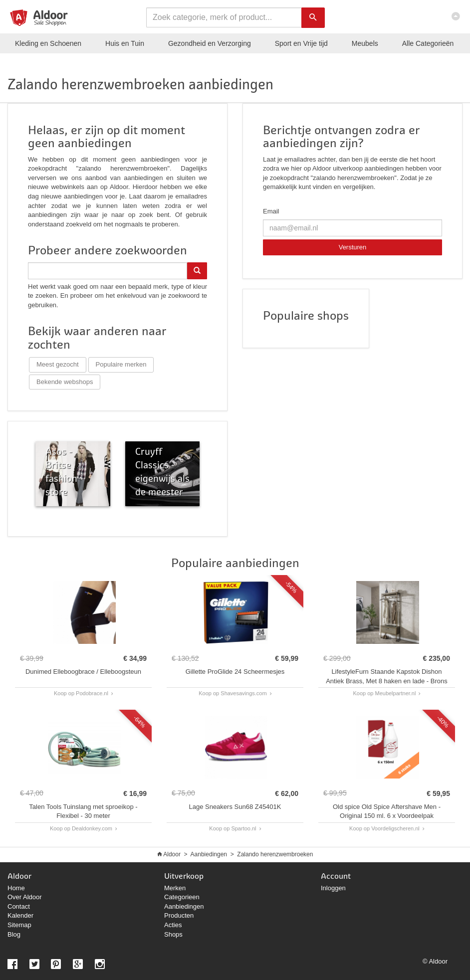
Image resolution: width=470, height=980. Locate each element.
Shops (173, 934)
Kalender (20, 915)
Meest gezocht (58, 364)
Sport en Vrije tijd (301, 43)
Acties (173, 925)
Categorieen (182, 897)
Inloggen (333, 888)
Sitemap (19, 925)
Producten (179, 915)
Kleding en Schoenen (48, 43)
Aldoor (172, 854)
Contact (19, 906)
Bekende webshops (65, 382)
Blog (14, 934)
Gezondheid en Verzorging (210, 43)
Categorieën (428, 43)
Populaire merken (121, 364)
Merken (175, 888)
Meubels (365, 43)
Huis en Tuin (125, 43)
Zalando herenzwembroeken (275, 854)
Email (271, 211)
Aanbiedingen (209, 854)
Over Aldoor (25, 897)
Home (16, 888)
